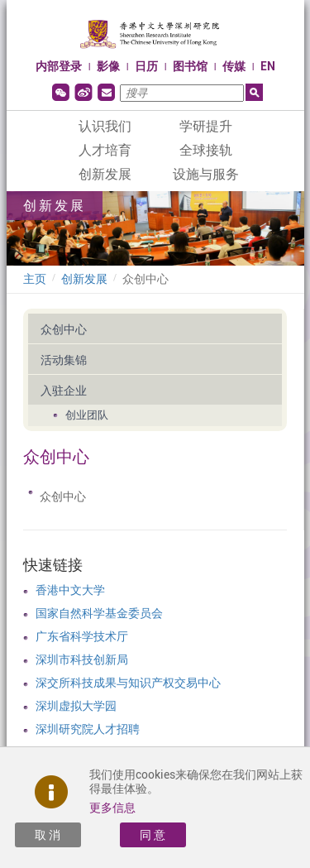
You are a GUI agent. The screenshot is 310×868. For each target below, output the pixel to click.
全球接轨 (206, 150)
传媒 (234, 66)
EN (268, 66)
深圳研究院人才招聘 (88, 729)
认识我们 (105, 126)
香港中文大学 (70, 590)
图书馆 (190, 66)
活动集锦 (64, 360)
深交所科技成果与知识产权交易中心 (128, 683)
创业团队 (87, 415)
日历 (146, 66)
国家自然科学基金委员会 (99, 613)
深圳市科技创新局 (82, 659)
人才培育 (105, 150)
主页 (35, 279)
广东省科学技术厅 (82, 636)
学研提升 (206, 126)
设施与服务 (206, 174)
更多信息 (112, 808)
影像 (108, 66)
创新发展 (105, 174)
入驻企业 (64, 391)
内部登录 (59, 66)
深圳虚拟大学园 (76, 706)
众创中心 (145, 279)
